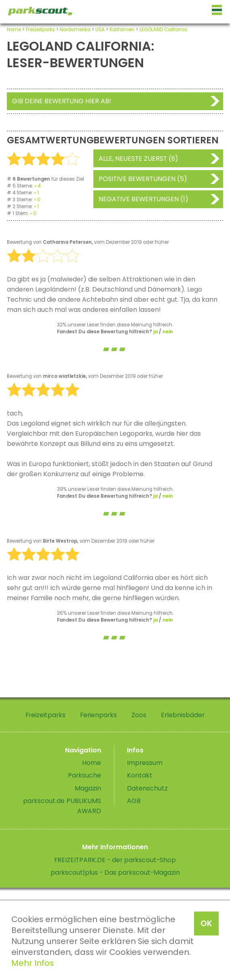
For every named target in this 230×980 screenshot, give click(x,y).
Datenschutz (147, 788)
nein (168, 332)
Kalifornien (122, 30)
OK (206, 923)
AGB (134, 801)
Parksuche (84, 775)
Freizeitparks (40, 30)
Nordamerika (75, 30)
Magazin (88, 788)
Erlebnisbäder (183, 715)
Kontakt (140, 775)
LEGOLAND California (163, 30)
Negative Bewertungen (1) (143, 199)
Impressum (145, 763)
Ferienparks (98, 715)
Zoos (139, 715)
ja (155, 332)
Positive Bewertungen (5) (143, 179)
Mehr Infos (33, 963)
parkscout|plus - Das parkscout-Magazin (115, 872)
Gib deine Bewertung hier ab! (62, 101)
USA (100, 30)
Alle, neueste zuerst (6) (138, 159)
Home (14, 30)
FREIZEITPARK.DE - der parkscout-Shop (115, 860)
